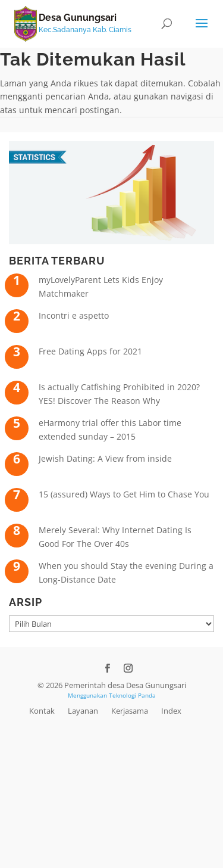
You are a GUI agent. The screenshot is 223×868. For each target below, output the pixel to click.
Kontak (42, 711)
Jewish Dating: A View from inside (105, 458)
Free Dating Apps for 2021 (90, 351)
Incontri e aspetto (74, 315)
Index (171, 711)
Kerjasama (130, 711)
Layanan (83, 711)
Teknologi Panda (132, 695)
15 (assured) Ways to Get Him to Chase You (124, 494)
